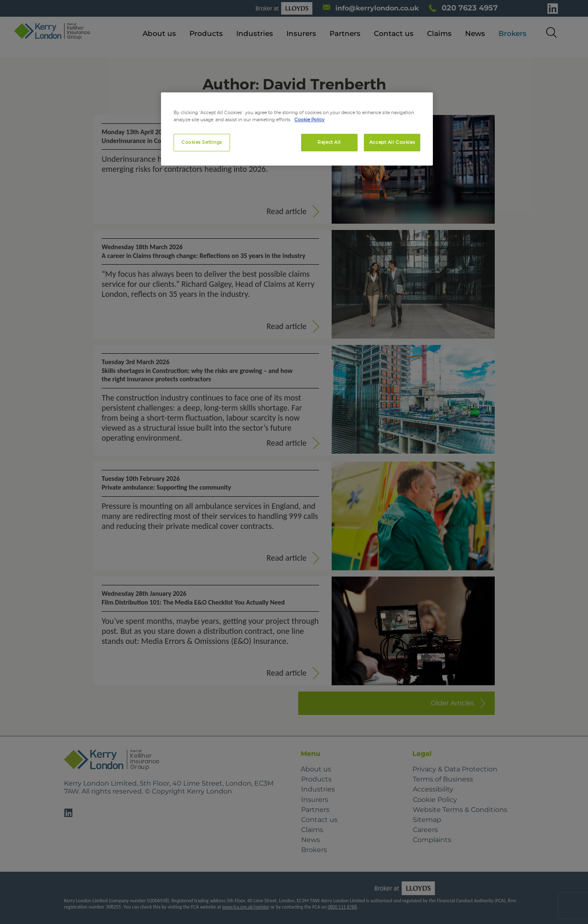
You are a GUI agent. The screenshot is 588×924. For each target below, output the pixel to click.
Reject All (329, 142)
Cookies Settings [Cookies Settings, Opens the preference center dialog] (202, 142)
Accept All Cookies (392, 142)
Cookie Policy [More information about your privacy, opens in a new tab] (309, 120)
